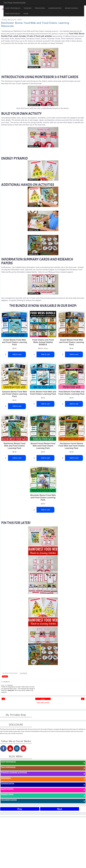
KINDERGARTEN (55, 8)
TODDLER (28, 8)
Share (5, 677)
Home (43, 699)
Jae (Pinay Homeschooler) (10, 673)
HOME (26, 14)
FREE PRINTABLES (13, 14)
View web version (43, 703)
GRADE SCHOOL (71, 8)
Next (60, 809)
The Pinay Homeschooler (15, 3)
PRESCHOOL (40, 8)
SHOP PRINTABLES (13, 8)
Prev (20, 809)
